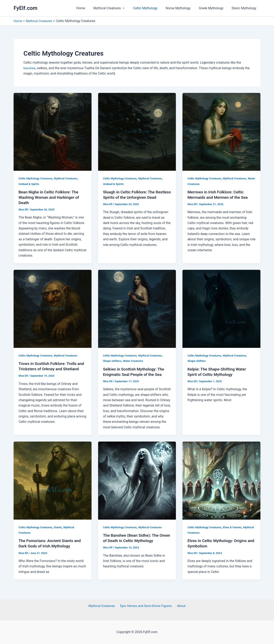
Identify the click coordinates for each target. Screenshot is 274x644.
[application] (130, 8)
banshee (30, 68)
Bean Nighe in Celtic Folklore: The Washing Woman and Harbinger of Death (50, 197)
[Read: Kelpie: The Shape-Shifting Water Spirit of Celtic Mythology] (221, 309)
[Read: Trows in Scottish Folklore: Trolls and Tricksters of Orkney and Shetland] (53, 309)
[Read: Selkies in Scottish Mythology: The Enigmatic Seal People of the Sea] (137, 309)
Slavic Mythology (245, 8)
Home (90, 8)
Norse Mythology (182, 8)
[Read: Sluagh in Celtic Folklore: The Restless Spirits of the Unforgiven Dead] (137, 131)
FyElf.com (26, 8)
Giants (59, 527)
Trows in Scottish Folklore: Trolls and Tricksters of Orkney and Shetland (49, 369)
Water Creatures (198, 184)
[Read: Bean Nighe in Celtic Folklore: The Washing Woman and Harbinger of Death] (53, 131)
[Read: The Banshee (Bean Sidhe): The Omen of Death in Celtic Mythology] (137, 480)
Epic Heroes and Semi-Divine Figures (146, 606)
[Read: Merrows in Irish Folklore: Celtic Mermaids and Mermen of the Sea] (221, 131)
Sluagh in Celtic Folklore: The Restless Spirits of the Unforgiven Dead (134, 197)
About (181, 606)
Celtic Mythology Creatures (36, 178)
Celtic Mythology (151, 8)
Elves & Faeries (234, 527)
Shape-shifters (113, 361)
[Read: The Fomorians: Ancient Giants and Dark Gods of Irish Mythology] (53, 480)
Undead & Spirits (29, 184)
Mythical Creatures (117, 8)
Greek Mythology (214, 8)
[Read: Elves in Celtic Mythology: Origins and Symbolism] (221, 480)
